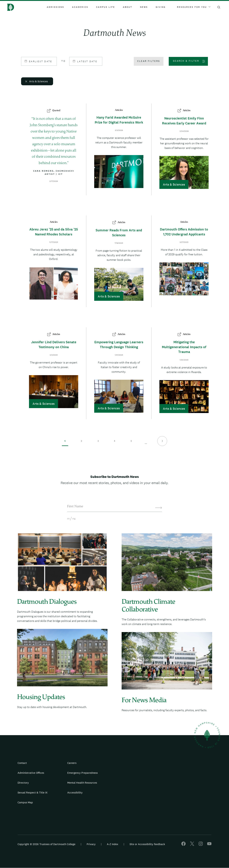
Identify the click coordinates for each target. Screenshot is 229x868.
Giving (161, 7)
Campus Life (106, 7)
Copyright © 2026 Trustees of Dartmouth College (46, 844)
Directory (23, 783)
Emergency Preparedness (83, 773)
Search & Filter (186, 61)
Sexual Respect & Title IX (33, 792)
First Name (75, 507)
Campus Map (25, 802)
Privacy (91, 844)
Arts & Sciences (38, 81)
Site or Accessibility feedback (147, 844)
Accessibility (75, 792)
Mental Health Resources (82, 783)
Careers (72, 763)
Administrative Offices (31, 773)
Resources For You (194, 7)
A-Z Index (113, 844)
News (144, 7)
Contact (22, 763)
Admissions (55, 7)
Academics (80, 7)
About (128, 7)
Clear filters (149, 61)
